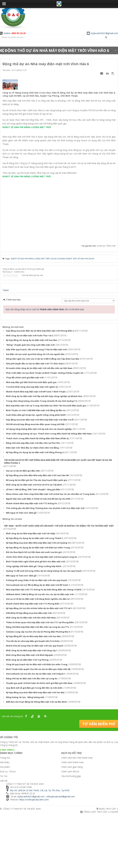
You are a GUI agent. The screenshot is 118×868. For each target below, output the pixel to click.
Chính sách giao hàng (72, 820)
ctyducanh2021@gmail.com (102, 33)
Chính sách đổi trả (70, 825)
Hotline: (13, 33)
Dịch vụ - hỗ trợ (8, 825)
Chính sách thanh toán (72, 815)
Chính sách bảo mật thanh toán (77, 811)
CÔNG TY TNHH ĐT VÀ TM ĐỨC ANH (22, 862)
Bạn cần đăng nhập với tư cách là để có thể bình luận (45, 363)
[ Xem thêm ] (7, 803)
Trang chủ (5, 811)
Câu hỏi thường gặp (71, 829)
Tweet (6, 344)
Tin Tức (4, 829)
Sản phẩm (5, 820)
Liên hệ (4, 834)
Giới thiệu (5, 815)
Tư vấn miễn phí (99, 777)
